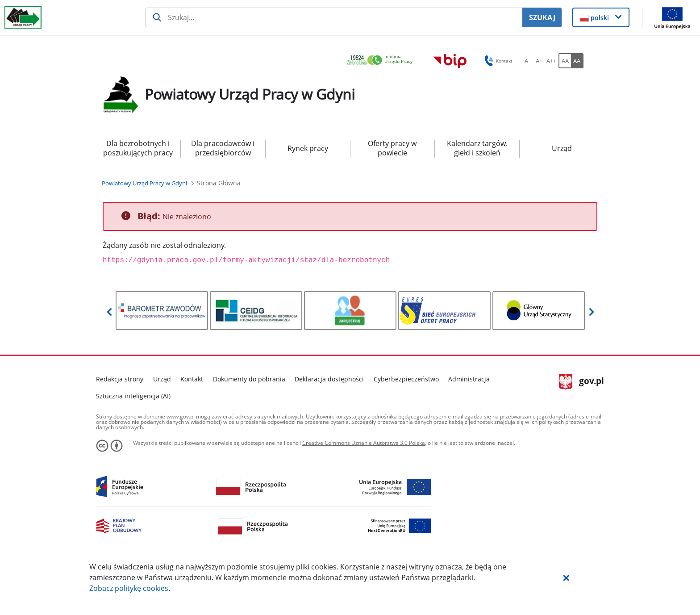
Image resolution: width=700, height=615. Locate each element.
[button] (566, 577)
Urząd (162, 379)
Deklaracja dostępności (329, 379)
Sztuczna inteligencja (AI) (133, 396)
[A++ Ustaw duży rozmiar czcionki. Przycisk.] (551, 61)
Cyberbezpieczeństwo (406, 379)
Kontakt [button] (497, 61)
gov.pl (581, 382)
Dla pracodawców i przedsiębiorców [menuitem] (223, 148)
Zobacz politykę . (130, 588)
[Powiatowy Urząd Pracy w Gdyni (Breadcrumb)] (144, 183)
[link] (382, 61)
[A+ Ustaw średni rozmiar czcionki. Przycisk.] (539, 61)
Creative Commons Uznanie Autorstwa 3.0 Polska (364, 443)
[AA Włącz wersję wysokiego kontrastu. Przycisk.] (577, 61)
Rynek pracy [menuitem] (308, 148)
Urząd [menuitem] (562, 148)
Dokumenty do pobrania (249, 379)
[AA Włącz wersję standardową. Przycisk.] (565, 61)
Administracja (469, 379)
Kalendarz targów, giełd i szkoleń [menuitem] (477, 148)
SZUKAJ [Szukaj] (542, 17)
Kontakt (192, 379)
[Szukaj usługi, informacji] (334, 17)
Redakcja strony (120, 379)
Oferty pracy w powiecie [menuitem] (392, 148)
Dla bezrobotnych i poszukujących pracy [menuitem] (138, 148)
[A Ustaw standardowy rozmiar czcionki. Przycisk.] (526, 61)
